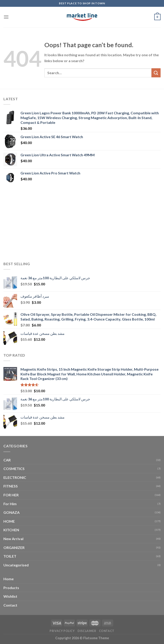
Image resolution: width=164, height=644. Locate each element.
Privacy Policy (62, 631)
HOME (9, 521)
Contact (10, 605)
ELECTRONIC (15, 477)
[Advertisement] (82, 224)
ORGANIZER (14, 547)
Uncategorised (16, 565)
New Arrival (13, 539)
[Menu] (6, 17)
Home (9, 579)
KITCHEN (11, 530)
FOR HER (11, 495)
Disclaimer (87, 631)
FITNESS (11, 486)
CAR (7, 460)
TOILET (10, 556)
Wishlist (10, 596)
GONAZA (11, 512)
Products (11, 588)
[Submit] (156, 73)
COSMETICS (14, 469)
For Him (10, 504)
